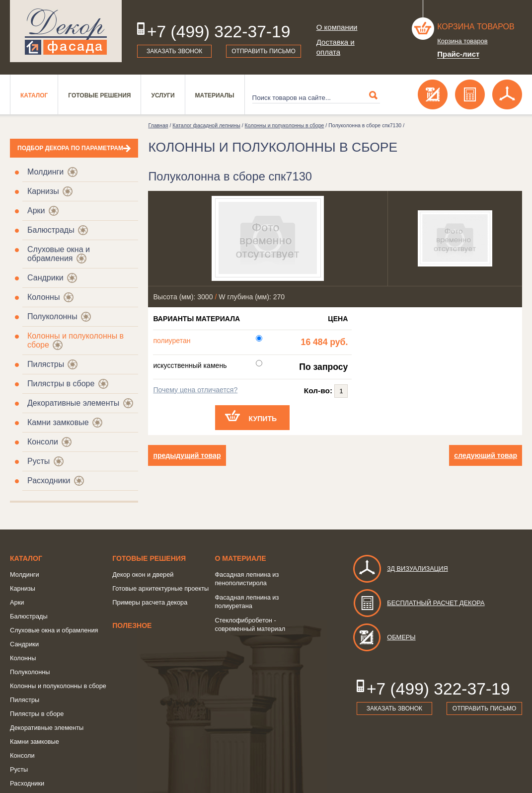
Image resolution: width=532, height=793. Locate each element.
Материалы (215, 95)
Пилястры (46, 364)
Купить (263, 419)
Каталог (34, 95)
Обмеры (384, 637)
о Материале (240, 558)
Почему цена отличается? (195, 390)
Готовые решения (99, 95)
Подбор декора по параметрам (70, 148)
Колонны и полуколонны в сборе (285, 125)
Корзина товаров (476, 27)
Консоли (43, 442)
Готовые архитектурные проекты (160, 588)
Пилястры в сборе (61, 384)
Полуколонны (52, 316)
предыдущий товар (187, 455)
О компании (337, 27)
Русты (38, 461)
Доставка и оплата (336, 47)
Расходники (49, 481)
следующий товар (486, 455)
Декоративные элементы (73, 403)
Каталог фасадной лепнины (206, 125)
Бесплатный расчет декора (418, 603)
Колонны (43, 297)
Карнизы (43, 191)
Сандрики (45, 278)
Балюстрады (51, 230)
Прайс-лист (458, 54)
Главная (158, 125)
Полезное (132, 625)
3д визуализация (400, 569)
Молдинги (45, 172)
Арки (36, 211)
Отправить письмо (264, 51)
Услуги (163, 95)
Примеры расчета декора (150, 602)
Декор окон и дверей (143, 574)
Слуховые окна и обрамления (59, 254)
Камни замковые (58, 422)
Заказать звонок (174, 51)
